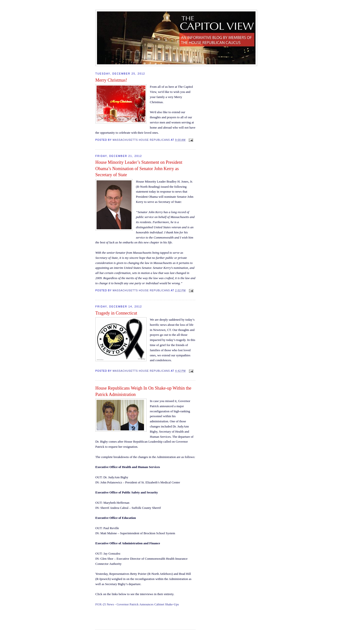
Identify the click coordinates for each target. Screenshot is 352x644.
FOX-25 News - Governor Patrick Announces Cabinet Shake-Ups (137, 604)
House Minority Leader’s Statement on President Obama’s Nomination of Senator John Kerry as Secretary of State (139, 169)
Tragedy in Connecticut (116, 313)
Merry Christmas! (111, 80)
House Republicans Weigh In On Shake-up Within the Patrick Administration (143, 391)
